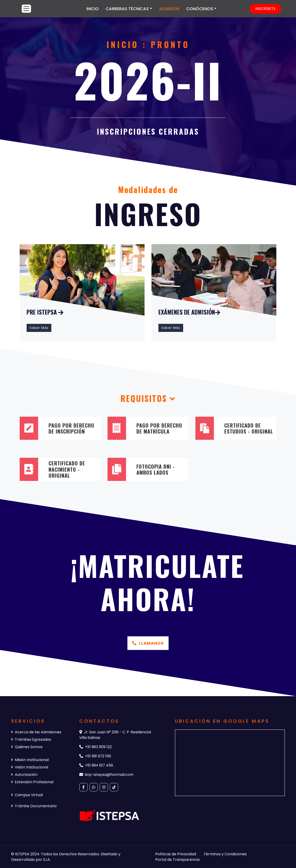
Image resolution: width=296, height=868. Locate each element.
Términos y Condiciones (225, 854)
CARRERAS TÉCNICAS (127, 9)
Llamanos (148, 643)
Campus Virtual (27, 795)
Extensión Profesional (32, 782)
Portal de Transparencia (177, 860)
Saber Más (39, 328)
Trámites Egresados (31, 739)
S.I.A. (47, 860)
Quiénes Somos (27, 747)
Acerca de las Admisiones (36, 732)
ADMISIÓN (169, 9)
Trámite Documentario (34, 806)
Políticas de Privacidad (176, 854)
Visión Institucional (30, 767)
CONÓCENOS (200, 9)
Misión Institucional (30, 760)
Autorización (24, 775)
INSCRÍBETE (265, 9)
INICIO (93, 9)
